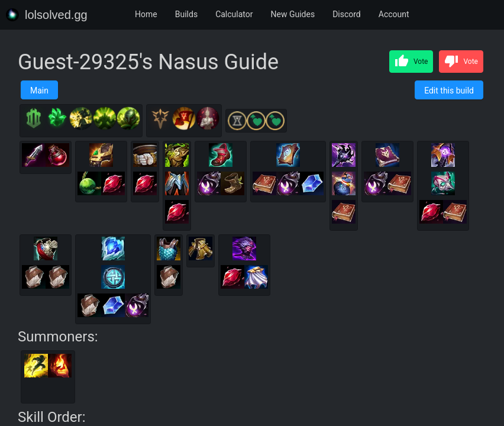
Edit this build (449, 91)
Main (39, 91)
